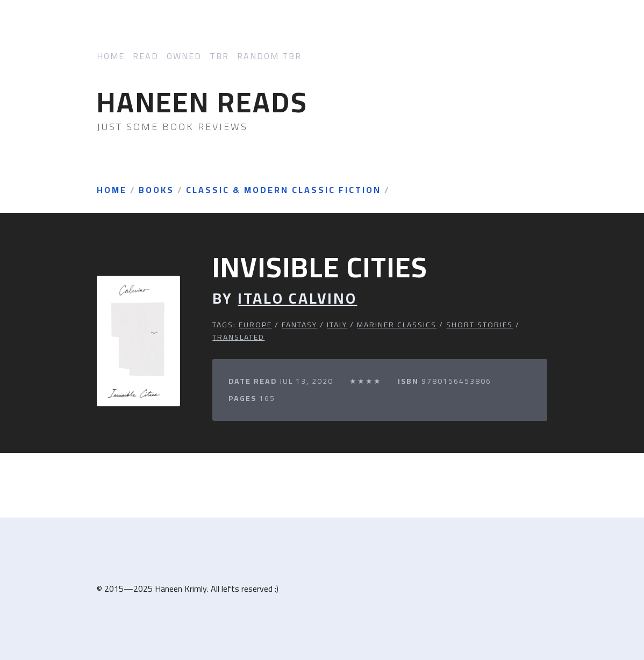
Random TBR (269, 56)
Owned (184, 56)
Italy (337, 325)
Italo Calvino (297, 299)
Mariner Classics (397, 325)
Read (146, 56)
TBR (219, 56)
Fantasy (299, 325)
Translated (238, 337)
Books (156, 190)
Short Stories (480, 325)
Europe (255, 325)
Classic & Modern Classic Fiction (284, 190)
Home (111, 56)
